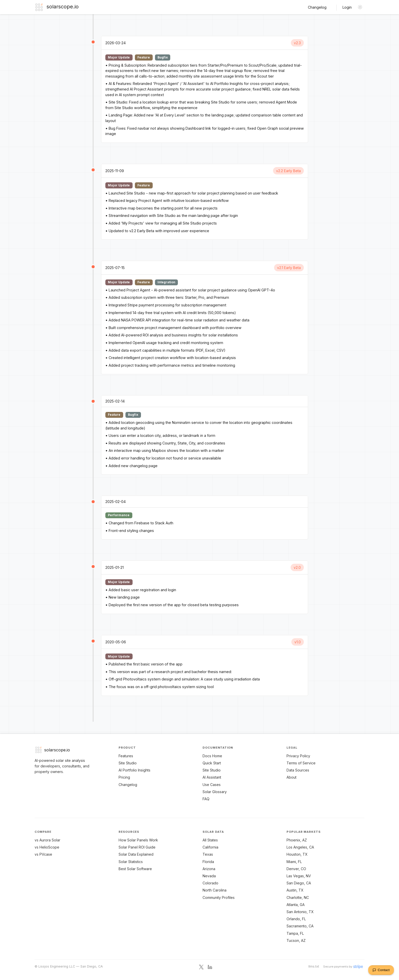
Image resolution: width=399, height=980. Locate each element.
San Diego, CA (299, 883)
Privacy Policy (298, 756)
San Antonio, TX (300, 912)
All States (210, 840)
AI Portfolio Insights (134, 770)
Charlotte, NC (298, 897)
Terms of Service (301, 763)
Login (347, 7)
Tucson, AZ (296, 940)
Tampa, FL (295, 933)
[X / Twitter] (201, 967)
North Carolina (215, 890)
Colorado (210, 883)
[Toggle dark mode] (360, 7)
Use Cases (212, 785)
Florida (208, 862)
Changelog (317, 7)
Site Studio (128, 763)
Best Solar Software (135, 869)
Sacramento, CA (300, 926)
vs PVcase (43, 854)
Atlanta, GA (296, 905)
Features (126, 756)
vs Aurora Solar (47, 840)
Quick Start (212, 763)
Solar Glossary (215, 792)
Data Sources (298, 770)
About (291, 777)
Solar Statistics (131, 862)
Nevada (209, 876)
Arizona (209, 869)
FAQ (206, 799)
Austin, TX (295, 890)
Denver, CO (296, 869)
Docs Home (212, 756)
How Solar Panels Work (138, 840)
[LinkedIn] (210, 967)
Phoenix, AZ (297, 840)
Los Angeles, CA (300, 847)
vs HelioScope (47, 847)
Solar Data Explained (136, 854)
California (210, 847)
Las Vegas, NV (299, 876)
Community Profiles (219, 897)
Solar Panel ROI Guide (137, 847)
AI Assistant (212, 777)
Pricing (124, 777)
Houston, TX (297, 854)
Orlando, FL (296, 919)
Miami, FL (294, 862)
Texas (208, 854)
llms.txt (314, 966)
